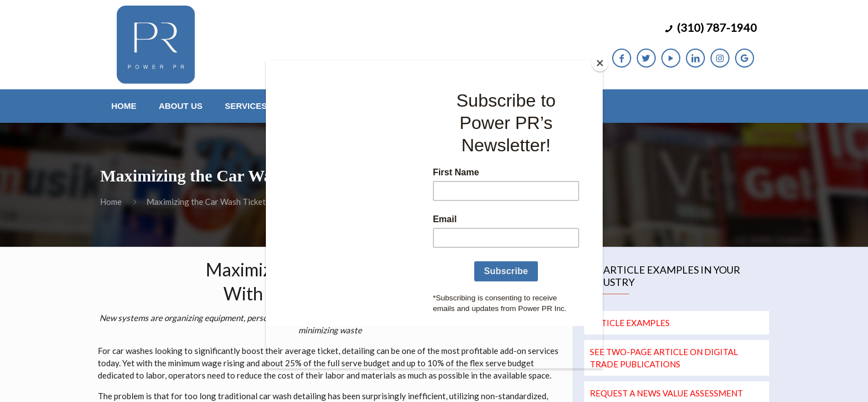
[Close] (600, 63)
